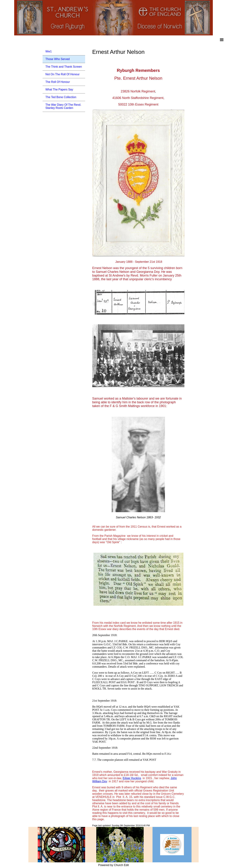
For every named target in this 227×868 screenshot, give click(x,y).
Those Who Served (58, 59)
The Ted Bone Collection (61, 97)
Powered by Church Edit (114, 865)
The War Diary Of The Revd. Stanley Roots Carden (63, 106)
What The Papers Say (59, 89)
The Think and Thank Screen (64, 67)
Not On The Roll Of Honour (63, 74)
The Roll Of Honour (58, 82)
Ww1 (49, 51)
